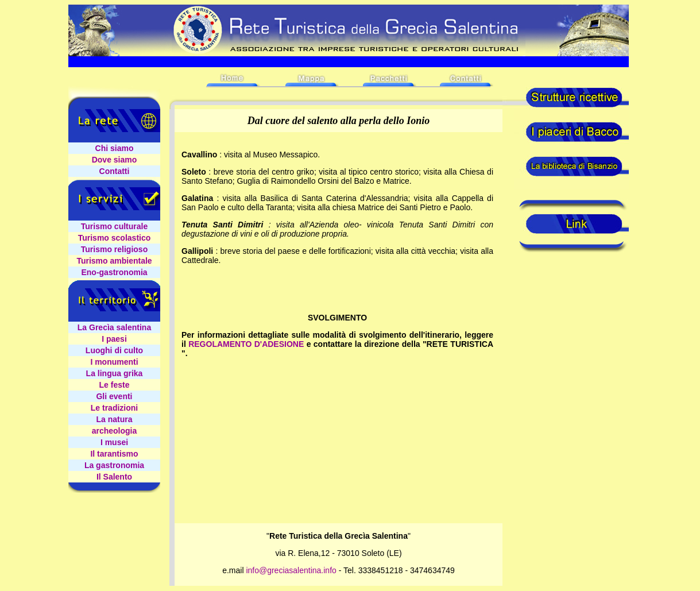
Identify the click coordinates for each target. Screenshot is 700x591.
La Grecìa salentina (114, 327)
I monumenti (114, 362)
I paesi (114, 339)
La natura (114, 419)
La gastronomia (114, 465)
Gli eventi (114, 396)
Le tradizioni (114, 408)
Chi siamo (115, 148)
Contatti (115, 171)
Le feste (115, 385)
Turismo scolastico (115, 238)
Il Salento (114, 477)
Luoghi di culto (114, 350)
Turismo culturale (114, 226)
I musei (114, 442)
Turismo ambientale (114, 261)
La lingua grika (115, 373)
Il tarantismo (114, 454)
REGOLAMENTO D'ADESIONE (246, 344)
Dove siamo (115, 160)
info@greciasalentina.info (291, 570)
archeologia (115, 431)
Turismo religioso (114, 249)
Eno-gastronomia (114, 272)
